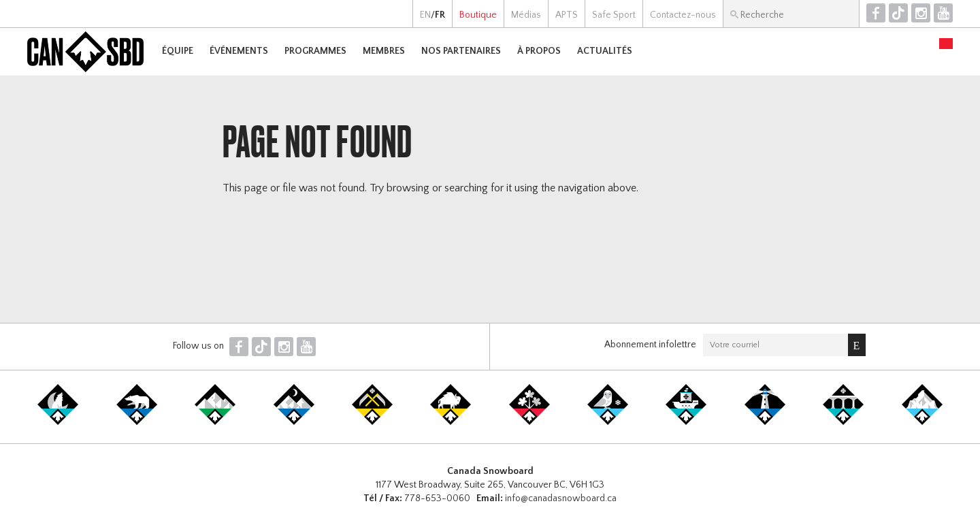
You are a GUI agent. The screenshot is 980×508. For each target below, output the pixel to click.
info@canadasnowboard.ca (561, 498)
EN (425, 15)
